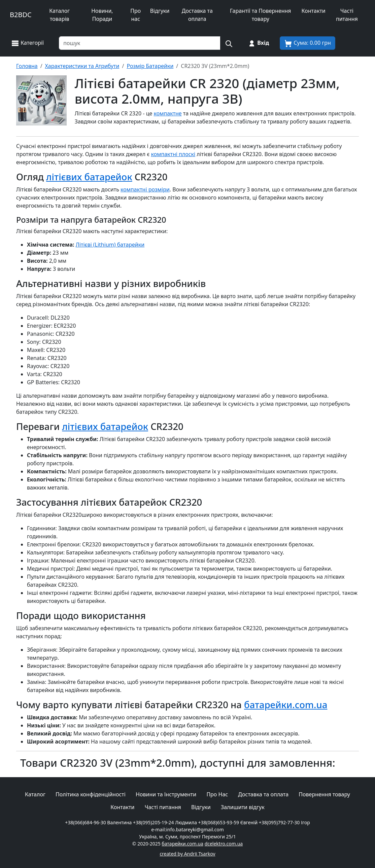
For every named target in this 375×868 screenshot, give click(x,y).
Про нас (135, 15)
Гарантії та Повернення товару (261, 15)
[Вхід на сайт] (258, 43)
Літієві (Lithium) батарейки (110, 245)
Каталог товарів (59, 15)
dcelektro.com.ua (224, 844)
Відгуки (160, 11)
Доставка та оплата (197, 15)
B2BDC (21, 15)
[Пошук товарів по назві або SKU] (140, 43)
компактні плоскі (173, 154)
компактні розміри (145, 189)
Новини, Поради (102, 15)
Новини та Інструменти (166, 794)
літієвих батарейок (89, 177)
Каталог (35, 794)
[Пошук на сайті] (229, 43)
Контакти (314, 11)
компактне (168, 113)
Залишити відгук (243, 807)
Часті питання (347, 15)
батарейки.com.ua (286, 705)
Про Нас (217, 794)
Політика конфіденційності (91, 794)
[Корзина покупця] (308, 43)
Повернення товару (324, 794)
